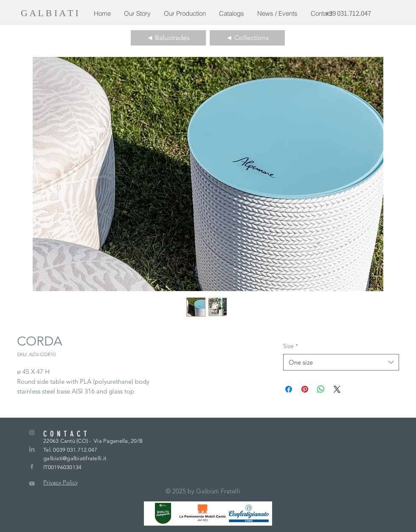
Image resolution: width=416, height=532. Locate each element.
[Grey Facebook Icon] (32, 467)
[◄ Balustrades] (168, 38)
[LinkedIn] (32, 450)
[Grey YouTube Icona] (32, 484)
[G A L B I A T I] (51, 13)
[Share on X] (337, 389)
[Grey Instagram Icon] (32, 433)
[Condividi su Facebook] (289, 389)
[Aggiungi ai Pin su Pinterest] (305, 389)
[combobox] (341, 362)
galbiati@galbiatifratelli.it (75, 458)
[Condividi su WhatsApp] (321, 389)
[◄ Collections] (247, 38)
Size (291, 346)
